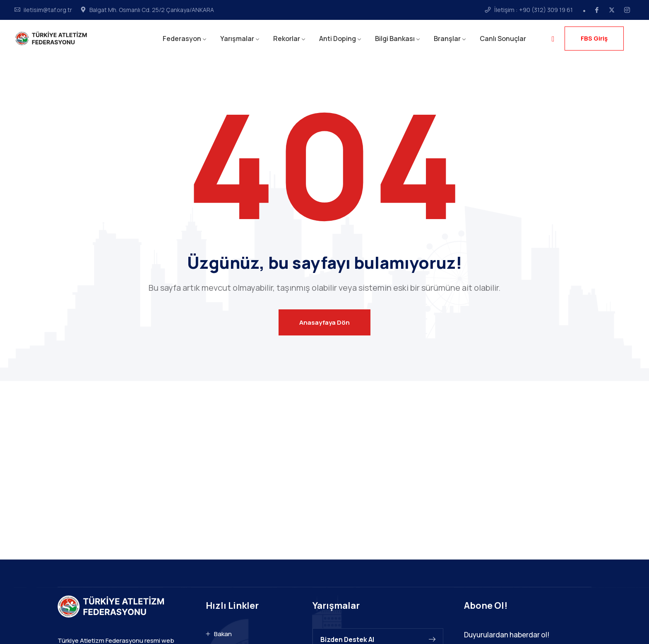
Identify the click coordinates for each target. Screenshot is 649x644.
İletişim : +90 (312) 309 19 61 (534, 10)
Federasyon (182, 39)
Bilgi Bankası (395, 39)
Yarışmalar (237, 39)
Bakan (223, 634)
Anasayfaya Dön (324, 322)
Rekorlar (287, 39)
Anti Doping (338, 39)
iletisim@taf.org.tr (48, 10)
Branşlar (447, 39)
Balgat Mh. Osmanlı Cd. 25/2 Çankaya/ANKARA (152, 10)
